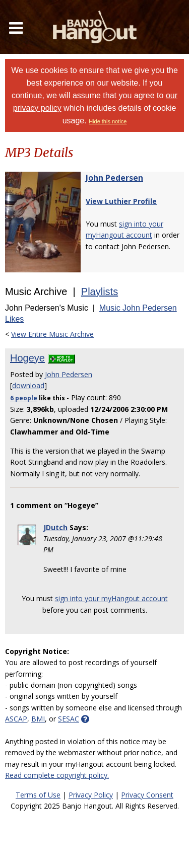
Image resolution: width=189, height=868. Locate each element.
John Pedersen (114, 178)
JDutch (55, 527)
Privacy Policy (91, 795)
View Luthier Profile (121, 201)
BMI (38, 719)
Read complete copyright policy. (57, 775)
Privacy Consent (147, 795)
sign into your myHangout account (111, 598)
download (28, 385)
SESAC (69, 719)
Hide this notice (108, 121)
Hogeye (27, 358)
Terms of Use (38, 795)
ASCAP (16, 719)
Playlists (100, 292)
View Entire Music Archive (52, 334)
